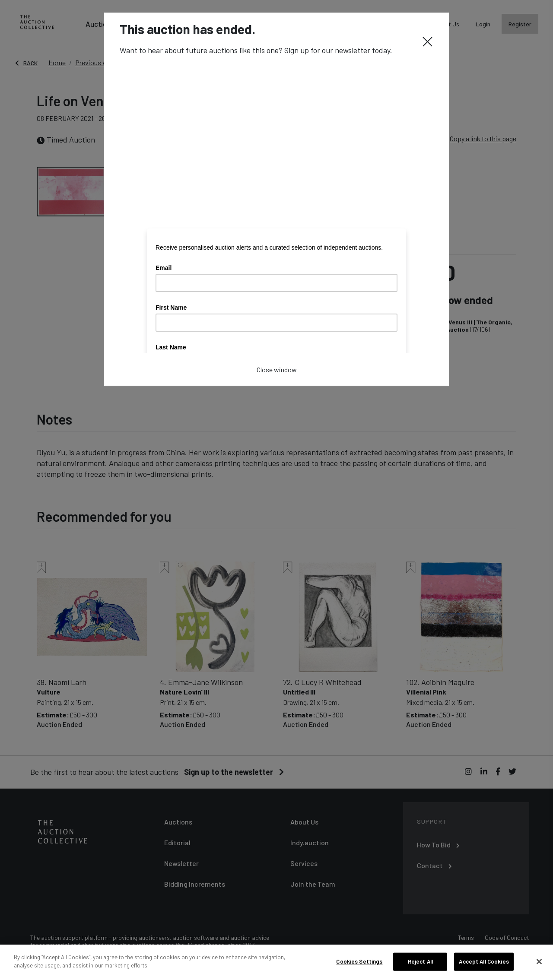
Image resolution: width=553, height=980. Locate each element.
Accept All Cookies (484, 961)
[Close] (427, 41)
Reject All (420, 961)
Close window (277, 369)
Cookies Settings (359, 961)
